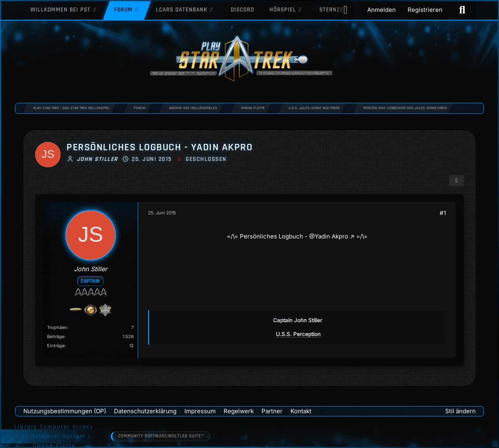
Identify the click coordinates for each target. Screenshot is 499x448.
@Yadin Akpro (328, 236)
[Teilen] (457, 181)
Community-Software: (161, 437)
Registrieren (425, 10)
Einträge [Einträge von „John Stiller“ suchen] (56, 346)
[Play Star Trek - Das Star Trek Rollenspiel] (249, 59)
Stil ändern (460, 411)
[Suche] (462, 10)
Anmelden (381, 10)
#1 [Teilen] (443, 213)
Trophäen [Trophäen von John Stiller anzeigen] (57, 327)
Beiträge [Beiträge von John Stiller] (56, 336)
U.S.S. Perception (298, 334)
